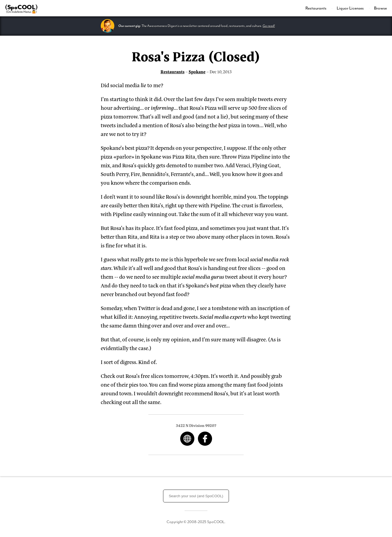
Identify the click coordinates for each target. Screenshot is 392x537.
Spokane (197, 72)
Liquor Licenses (351, 8)
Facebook (205, 439)
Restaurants (316, 8)
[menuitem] (319, 8)
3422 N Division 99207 (196, 425)
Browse (380, 8)
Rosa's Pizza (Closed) (196, 56)
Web (187, 439)
